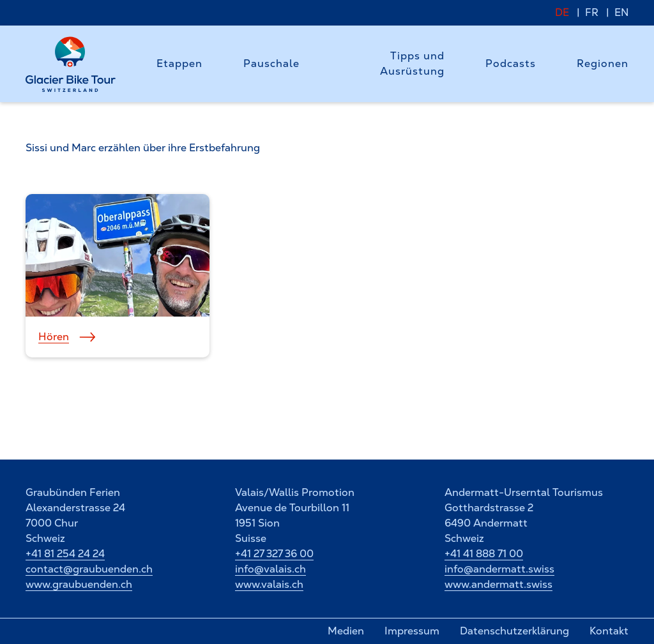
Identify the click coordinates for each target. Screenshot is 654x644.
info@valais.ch (270, 569)
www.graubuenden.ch (79, 584)
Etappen (179, 64)
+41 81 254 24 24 (65, 554)
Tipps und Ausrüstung (412, 64)
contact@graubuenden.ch (89, 569)
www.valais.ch (269, 584)
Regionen (603, 64)
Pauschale (271, 64)
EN (621, 12)
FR (592, 12)
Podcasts (511, 64)
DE (562, 12)
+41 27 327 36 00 (274, 554)
